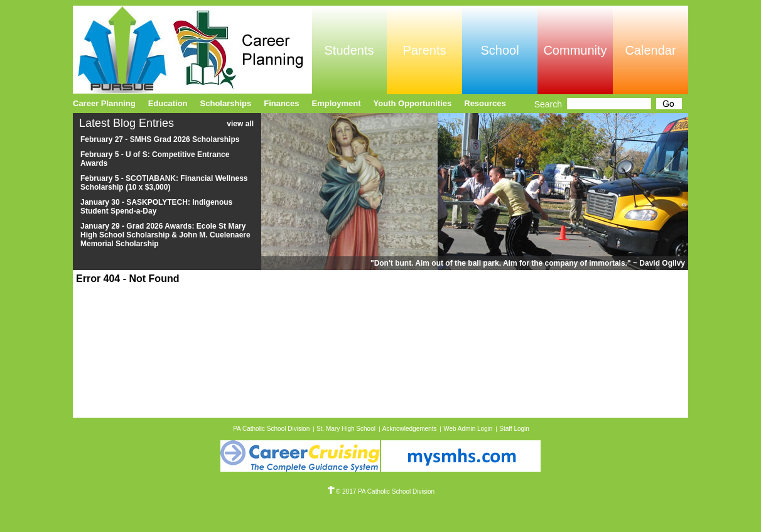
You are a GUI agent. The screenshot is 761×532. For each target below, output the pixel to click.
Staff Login (514, 429)
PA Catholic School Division (271, 429)
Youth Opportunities (413, 103)
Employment (337, 103)
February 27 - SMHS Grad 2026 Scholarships (160, 139)
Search (548, 104)
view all (240, 124)
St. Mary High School (346, 429)
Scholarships (226, 103)
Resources (485, 103)
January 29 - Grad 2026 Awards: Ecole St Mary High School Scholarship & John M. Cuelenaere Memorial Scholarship (165, 235)
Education (168, 103)
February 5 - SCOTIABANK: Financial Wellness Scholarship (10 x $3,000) (164, 183)
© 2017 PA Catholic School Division (380, 491)
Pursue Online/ (192, 50)
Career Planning (104, 103)
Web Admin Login (468, 429)
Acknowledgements (410, 429)
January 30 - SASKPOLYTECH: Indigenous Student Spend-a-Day (156, 207)
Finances (281, 103)
